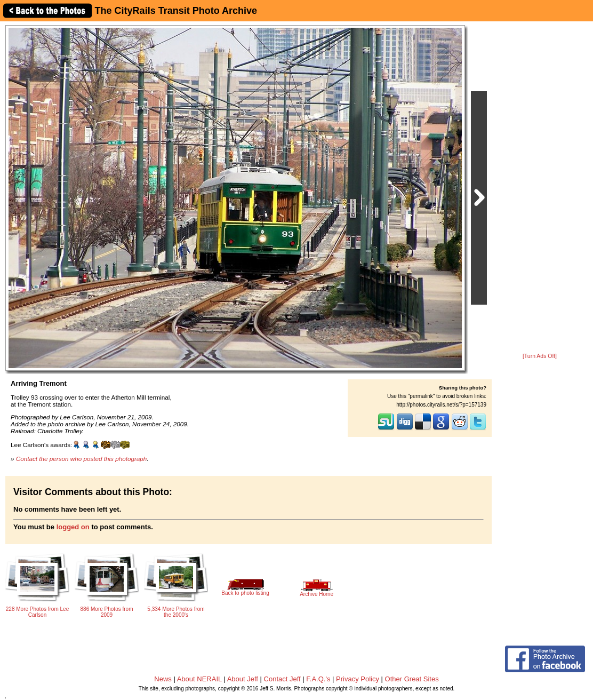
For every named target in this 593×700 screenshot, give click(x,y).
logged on (73, 527)
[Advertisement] (540, 188)
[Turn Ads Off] (540, 356)
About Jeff (243, 679)
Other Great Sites (412, 679)
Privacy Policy (358, 679)
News (163, 679)
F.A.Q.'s (318, 679)
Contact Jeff (282, 679)
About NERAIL (199, 679)
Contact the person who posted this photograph (82, 459)
